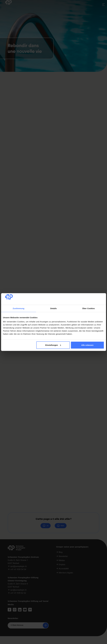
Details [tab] (54, 308)
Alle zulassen (87, 345)
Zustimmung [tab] (19, 308)
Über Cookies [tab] (89, 308)
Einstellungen (53, 345)
